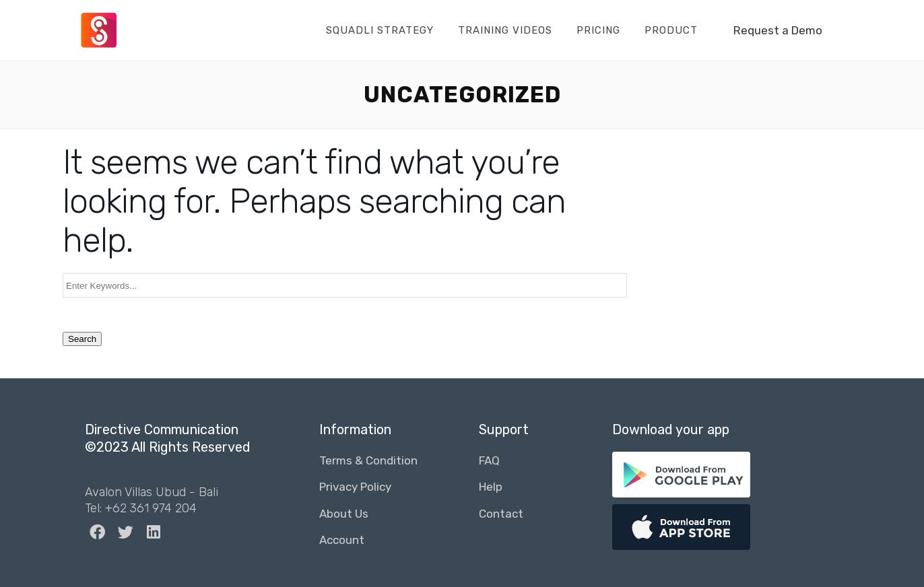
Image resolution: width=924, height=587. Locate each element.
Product (671, 30)
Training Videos (505, 30)
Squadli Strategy (380, 30)
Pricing (598, 30)
